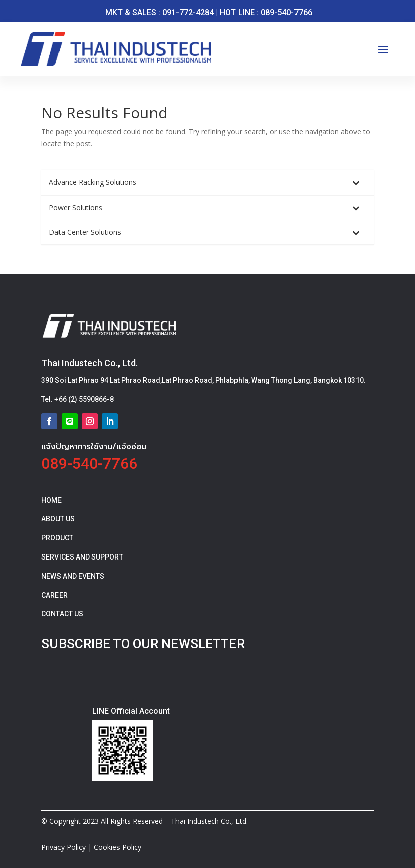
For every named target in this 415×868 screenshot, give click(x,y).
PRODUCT (57, 538)
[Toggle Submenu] (356, 182)
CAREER (54, 595)
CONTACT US (62, 614)
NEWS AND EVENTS (73, 576)
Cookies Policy (117, 847)
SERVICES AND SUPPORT (82, 557)
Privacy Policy (64, 847)
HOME (51, 500)
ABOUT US (58, 519)
